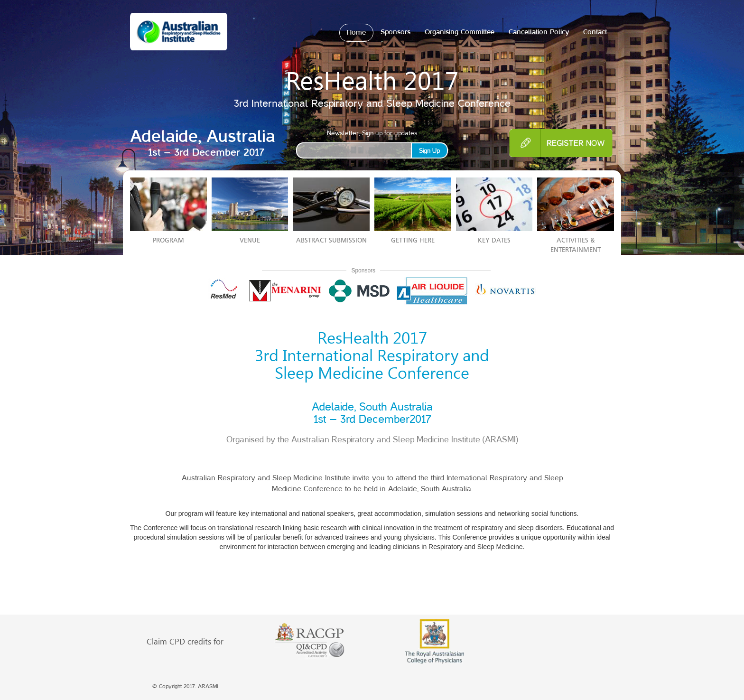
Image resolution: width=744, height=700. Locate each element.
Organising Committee (460, 32)
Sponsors (395, 32)
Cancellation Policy (539, 32)
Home (356, 33)
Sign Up (429, 150)
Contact (595, 32)
